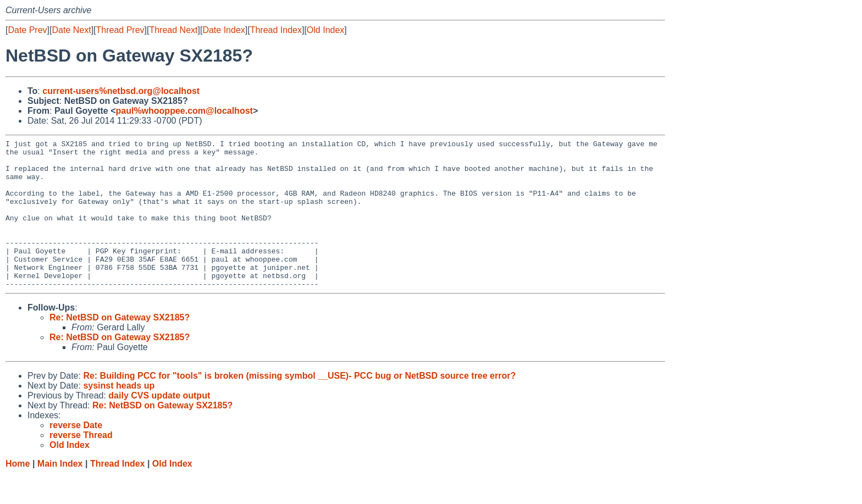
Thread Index (276, 30)
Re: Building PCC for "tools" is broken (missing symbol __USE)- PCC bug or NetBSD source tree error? (299, 405)
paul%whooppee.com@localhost (184, 111)
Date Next (71, 30)
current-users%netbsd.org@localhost (121, 91)
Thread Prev (120, 30)
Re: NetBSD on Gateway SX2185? (120, 347)
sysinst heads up (119, 415)
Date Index (223, 30)
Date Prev (27, 30)
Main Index (60, 493)
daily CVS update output (159, 425)
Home (18, 493)
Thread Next (173, 30)
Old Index (325, 30)
